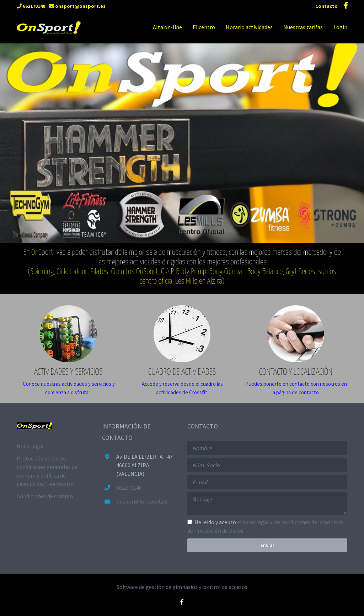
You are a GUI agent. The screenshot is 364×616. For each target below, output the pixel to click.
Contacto (327, 6)
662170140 (31, 6)
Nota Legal (30, 446)
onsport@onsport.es (77, 6)
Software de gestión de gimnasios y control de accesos (182, 587)
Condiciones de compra (45, 496)
